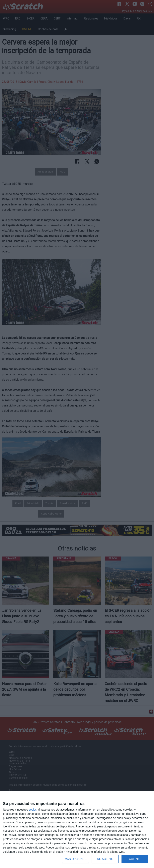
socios (33, 810)
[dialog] (77, 830)
